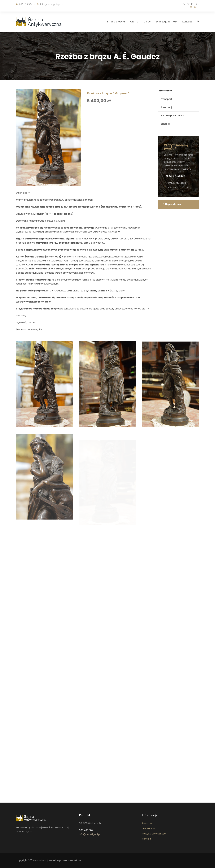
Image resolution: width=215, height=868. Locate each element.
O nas (147, 22)
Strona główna (116, 22)
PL (193, 4)
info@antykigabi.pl (50, 4)
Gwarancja (167, 107)
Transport (166, 99)
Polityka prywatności (172, 116)
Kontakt (187, 22)
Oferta (134, 22)
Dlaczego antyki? (167, 22)
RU (197, 4)
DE (188, 4)
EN (184, 4)
